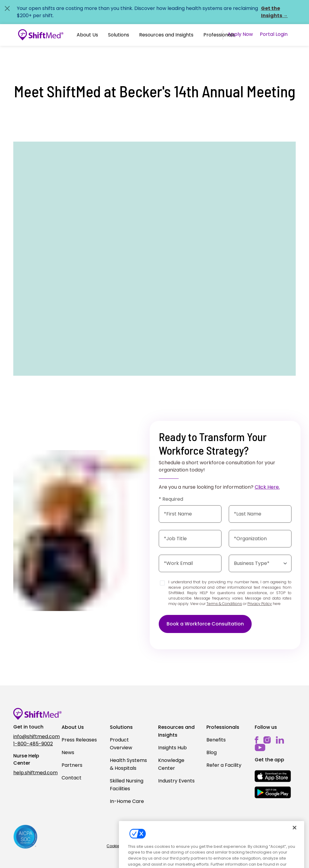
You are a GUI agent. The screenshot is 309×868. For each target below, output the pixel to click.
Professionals (219, 35)
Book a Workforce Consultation (205, 624)
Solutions (119, 35)
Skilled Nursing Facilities (127, 785)
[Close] (295, 833)
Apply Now (240, 34)
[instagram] (267, 740)
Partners (72, 765)
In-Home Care (127, 801)
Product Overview (121, 744)
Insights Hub (172, 748)
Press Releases (79, 740)
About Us (87, 35)
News (68, 752)
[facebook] (257, 740)
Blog (212, 752)
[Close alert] (7, 8)
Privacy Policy (260, 604)
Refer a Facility (224, 765)
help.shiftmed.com (34, 773)
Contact (72, 778)
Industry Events (176, 781)
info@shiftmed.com (34, 736)
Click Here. (267, 487)
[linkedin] (280, 740)
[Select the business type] (260, 563)
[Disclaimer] (162, 583)
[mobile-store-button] (273, 776)
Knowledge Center (171, 764)
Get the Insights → (274, 12)
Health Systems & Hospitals (128, 764)
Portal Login (274, 34)
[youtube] (260, 747)
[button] (87, 35)
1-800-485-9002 (33, 744)
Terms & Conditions (224, 604)
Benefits (216, 740)
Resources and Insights (166, 35)
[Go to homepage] (41, 35)
